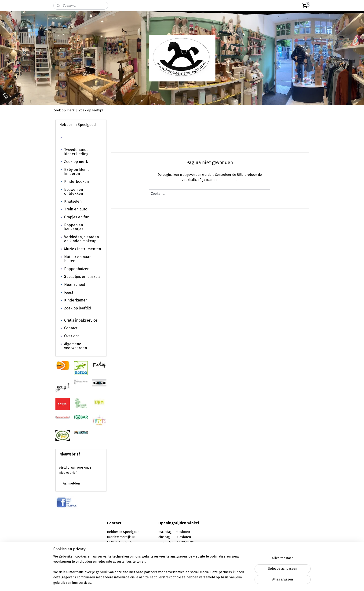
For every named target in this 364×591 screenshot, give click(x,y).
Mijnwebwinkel (235, 582)
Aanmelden (71, 483)
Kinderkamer (76, 300)
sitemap (171, 582)
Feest (69, 292)
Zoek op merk (64, 110)
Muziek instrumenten (83, 249)
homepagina (227, 180)
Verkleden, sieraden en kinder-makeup (82, 239)
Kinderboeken (76, 182)
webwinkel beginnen (197, 582)
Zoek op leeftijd (91, 110)
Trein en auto (76, 209)
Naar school (75, 284)
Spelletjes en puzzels (82, 277)
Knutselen (73, 201)
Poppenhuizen (77, 269)
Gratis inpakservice (81, 320)
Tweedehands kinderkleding (76, 152)
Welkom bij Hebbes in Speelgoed (83, 140)
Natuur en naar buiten (77, 259)
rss (180, 582)
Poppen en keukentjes (74, 227)
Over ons (72, 336)
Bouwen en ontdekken (74, 192)
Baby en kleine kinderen (77, 172)
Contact (71, 328)
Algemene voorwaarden (76, 346)
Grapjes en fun (77, 217)
